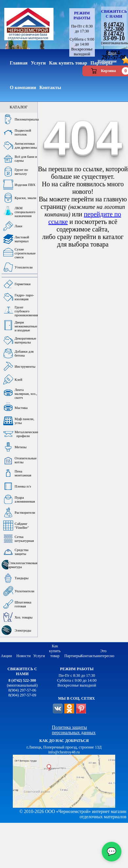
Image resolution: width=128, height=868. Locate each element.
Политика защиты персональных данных (74, 730)
